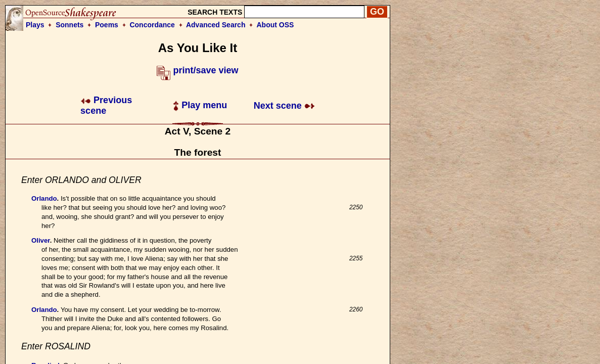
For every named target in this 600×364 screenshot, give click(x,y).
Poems (107, 25)
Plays (35, 25)
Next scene (284, 106)
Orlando (44, 198)
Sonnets (70, 25)
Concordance (152, 25)
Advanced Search (216, 25)
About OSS (275, 25)
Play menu (200, 105)
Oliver (41, 240)
